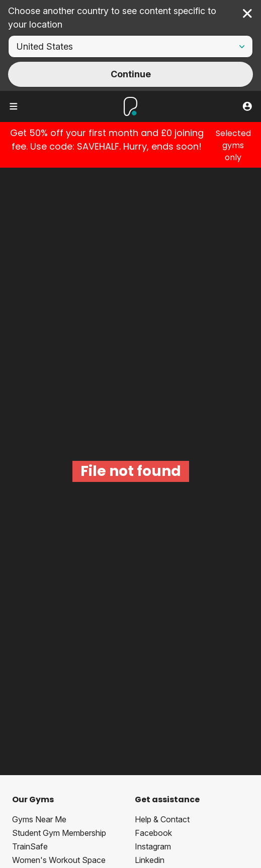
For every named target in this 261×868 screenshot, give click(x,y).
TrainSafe (30, 846)
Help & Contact (162, 819)
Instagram (153, 846)
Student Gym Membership (59, 833)
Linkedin (150, 860)
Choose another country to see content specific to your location (112, 18)
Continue (131, 74)
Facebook (153, 833)
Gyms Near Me (39, 819)
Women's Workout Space (59, 860)
